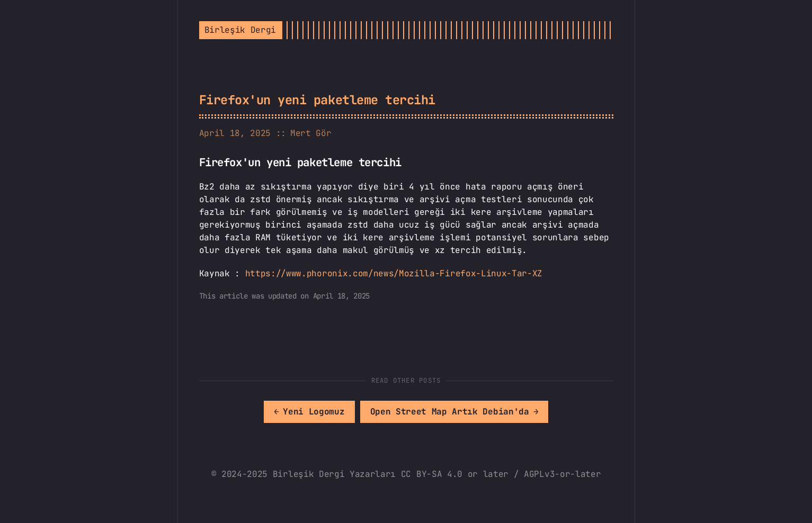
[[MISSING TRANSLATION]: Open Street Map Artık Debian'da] (454, 412)
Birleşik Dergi (240, 30)
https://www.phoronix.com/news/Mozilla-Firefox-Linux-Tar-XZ (394, 273)
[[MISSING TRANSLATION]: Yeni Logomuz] (309, 412)
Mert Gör (311, 133)
